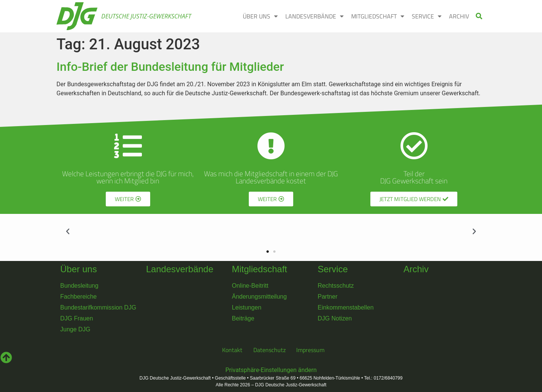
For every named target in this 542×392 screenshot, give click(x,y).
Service (333, 269)
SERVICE (427, 16)
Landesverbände (180, 269)
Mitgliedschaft (260, 269)
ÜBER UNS (260, 16)
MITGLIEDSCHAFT (378, 16)
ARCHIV (459, 16)
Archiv (416, 269)
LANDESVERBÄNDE (314, 16)
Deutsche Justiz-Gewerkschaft (146, 16)
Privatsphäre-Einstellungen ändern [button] (271, 370)
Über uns (78, 269)
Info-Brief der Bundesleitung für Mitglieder (170, 67)
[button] (479, 16)
